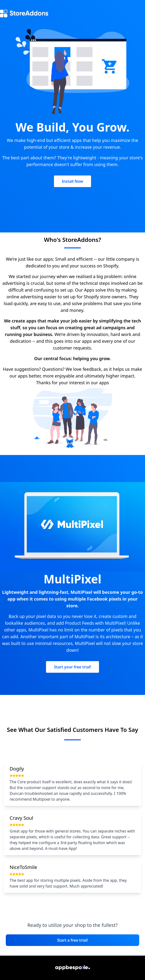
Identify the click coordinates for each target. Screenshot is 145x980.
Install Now (73, 181)
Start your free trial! (72, 667)
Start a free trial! (72, 940)
